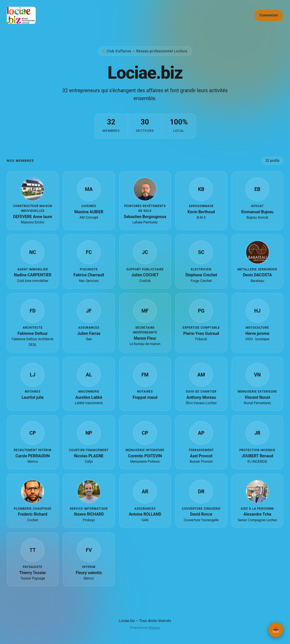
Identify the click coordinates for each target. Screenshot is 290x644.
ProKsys (154, 628)
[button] (33, 201)
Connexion (269, 15)
